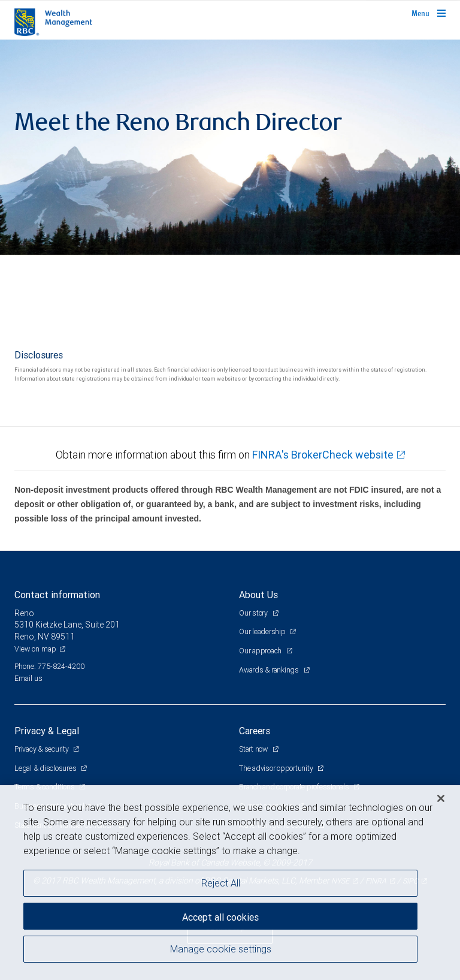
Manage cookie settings (221, 949)
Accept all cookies (220, 917)
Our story (254, 613)
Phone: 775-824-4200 (49, 666)
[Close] (441, 798)
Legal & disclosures (46, 768)
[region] (230, 883)
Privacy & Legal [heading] (47, 731)
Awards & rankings (270, 670)
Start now (254, 749)
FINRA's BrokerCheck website (323, 455)
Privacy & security (42, 749)
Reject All (221, 883)
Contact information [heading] (57, 595)
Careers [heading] (255, 731)
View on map (35, 649)
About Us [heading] (258, 595)
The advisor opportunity (277, 768)
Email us (28, 678)
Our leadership (263, 631)
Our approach (261, 651)
